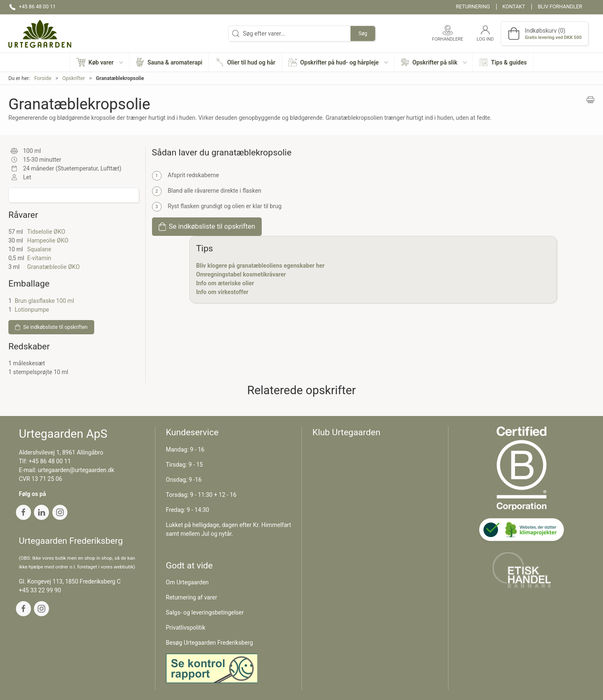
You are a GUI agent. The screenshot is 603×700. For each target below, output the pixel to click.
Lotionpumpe (32, 310)
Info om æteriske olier (225, 283)
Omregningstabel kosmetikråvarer (241, 274)
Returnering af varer (192, 597)
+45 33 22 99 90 (40, 590)
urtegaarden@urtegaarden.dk (76, 470)
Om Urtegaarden (187, 582)
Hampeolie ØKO (48, 240)
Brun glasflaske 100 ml (44, 301)
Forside (43, 78)
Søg (363, 34)
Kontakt (514, 7)
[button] (100, 62)
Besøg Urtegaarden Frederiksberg (209, 643)
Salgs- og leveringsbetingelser (205, 612)
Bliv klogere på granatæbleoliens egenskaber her (260, 266)
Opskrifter (74, 78)
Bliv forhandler (560, 7)
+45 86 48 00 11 (50, 461)
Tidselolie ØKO (46, 232)
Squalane (39, 249)
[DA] (40, 34)
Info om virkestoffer (222, 292)
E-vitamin (39, 258)
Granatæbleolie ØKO (54, 267)
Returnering (473, 7)
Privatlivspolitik (186, 628)
